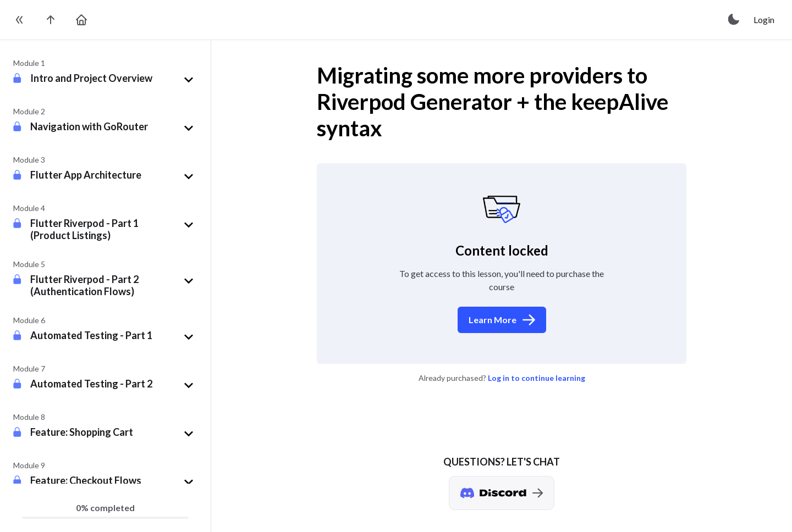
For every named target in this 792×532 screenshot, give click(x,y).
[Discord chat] (502, 493)
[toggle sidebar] (20, 20)
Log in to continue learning (537, 378)
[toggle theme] (734, 20)
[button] (114, 80)
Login (764, 20)
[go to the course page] (51, 20)
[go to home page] (81, 20)
